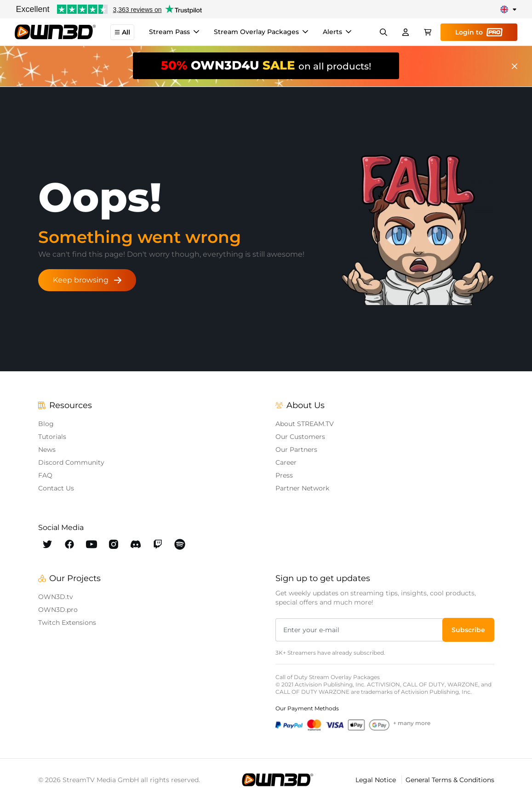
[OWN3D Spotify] (180, 544)
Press (284, 475)
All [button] (122, 32)
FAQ (45, 475)
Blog (46, 424)
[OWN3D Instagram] (114, 544)
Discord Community (71, 462)
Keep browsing (87, 280)
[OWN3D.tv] (277, 780)
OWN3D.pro (58, 610)
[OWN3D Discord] (136, 544)
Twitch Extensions (67, 622)
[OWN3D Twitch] (158, 544)
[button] (468, 630)
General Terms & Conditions (450, 780)
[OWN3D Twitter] (47, 544)
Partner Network (302, 488)
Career (286, 462)
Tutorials (52, 437)
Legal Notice (377, 780)
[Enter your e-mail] (360, 630)
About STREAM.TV (305, 424)
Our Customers (300, 437)
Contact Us (56, 488)
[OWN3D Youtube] (92, 544)
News (47, 449)
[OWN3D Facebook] (69, 544)
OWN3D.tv (56, 597)
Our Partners (296, 449)
